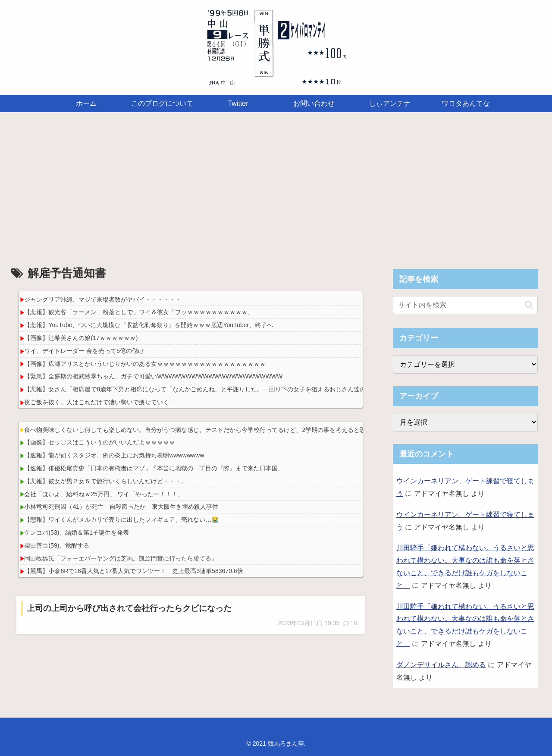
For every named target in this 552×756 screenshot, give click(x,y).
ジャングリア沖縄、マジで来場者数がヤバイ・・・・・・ (103, 299)
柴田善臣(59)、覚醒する (57, 545)
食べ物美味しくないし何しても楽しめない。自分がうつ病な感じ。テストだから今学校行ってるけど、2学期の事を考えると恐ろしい (204, 430)
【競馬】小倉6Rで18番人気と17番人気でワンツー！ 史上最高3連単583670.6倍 (133, 571)
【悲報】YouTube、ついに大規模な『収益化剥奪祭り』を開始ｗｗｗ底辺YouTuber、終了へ (149, 325)
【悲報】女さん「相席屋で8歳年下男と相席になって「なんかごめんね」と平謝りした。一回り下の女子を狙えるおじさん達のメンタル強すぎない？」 (228, 389)
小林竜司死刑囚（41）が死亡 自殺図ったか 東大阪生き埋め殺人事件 (121, 507)
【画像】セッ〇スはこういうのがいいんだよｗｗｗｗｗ (100, 442)
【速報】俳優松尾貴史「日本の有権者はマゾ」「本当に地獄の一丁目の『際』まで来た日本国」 (154, 468)
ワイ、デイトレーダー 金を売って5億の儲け (84, 351)
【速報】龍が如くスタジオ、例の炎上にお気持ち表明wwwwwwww (114, 455)
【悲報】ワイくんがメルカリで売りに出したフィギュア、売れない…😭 (121, 520)
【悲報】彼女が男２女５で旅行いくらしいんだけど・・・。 (106, 481)
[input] (465, 305)
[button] (529, 305)
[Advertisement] (276, 183)
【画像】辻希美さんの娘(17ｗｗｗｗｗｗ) (81, 338)
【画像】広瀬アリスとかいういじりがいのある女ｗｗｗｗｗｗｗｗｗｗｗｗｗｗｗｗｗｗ (145, 364)
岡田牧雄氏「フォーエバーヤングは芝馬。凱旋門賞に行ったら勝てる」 (121, 558)
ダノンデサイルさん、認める (441, 665)
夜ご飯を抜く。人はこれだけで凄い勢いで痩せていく (97, 402)
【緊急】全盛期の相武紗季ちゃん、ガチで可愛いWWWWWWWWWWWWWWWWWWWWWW (153, 376)
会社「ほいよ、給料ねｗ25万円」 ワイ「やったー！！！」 (104, 494)
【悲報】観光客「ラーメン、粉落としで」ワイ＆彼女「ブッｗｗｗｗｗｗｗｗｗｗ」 (139, 312)
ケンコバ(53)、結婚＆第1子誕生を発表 (77, 532)
